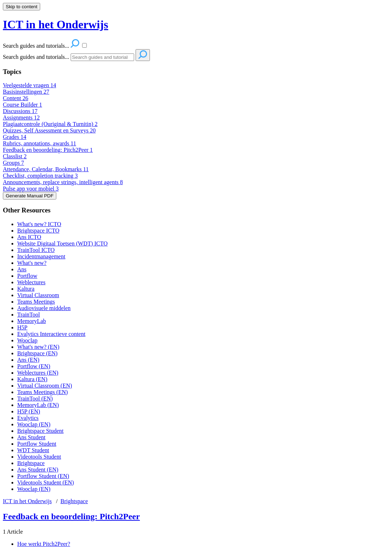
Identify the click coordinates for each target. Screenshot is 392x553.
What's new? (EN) (38, 347)
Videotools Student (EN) (46, 482)
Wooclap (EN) (34, 424)
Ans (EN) (28, 360)
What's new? (32, 263)
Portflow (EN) (34, 366)
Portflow (27, 276)
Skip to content (22, 7)
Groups (13, 163)
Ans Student (31, 437)
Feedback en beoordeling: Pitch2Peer (48, 150)
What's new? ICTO (39, 224)
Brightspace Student (40, 431)
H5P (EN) (29, 411)
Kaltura (26, 289)
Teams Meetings (36, 302)
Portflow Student (37, 444)
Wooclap (27, 340)
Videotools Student (39, 457)
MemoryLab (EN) (38, 405)
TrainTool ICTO (36, 250)
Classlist (15, 156)
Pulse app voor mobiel (31, 189)
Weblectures (31, 282)
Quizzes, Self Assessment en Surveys (49, 130)
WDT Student (33, 450)
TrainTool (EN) (35, 399)
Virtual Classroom (38, 295)
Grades (15, 137)
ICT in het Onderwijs (27, 501)
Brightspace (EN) (37, 353)
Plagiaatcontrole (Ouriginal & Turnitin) (50, 124)
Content (16, 98)
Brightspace (31, 463)
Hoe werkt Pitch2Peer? (44, 544)
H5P (22, 327)
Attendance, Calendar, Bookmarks (46, 169)
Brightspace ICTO (38, 231)
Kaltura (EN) (32, 379)
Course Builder (22, 105)
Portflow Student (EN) (43, 476)
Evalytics (28, 418)
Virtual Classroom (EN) (45, 386)
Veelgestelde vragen (29, 85)
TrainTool (29, 315)
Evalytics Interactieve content (51, 334)
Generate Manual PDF (30, 196)
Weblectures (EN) (38, 373)
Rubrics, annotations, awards (39, 143)
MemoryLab (32, 321)
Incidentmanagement (41, 256)
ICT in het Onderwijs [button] (56, 24)
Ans (22, 269)
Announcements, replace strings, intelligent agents (63, 182)
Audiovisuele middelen (44, 308)
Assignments (21, 118)
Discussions (20, 111)
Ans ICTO (29, 237)
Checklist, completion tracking (40, 176)
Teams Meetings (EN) (42, 392)
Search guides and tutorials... (36, 57)
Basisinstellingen (26, 92)
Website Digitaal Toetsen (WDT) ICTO (62, 243)
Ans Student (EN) (38, 470)
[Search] (102, 57)
